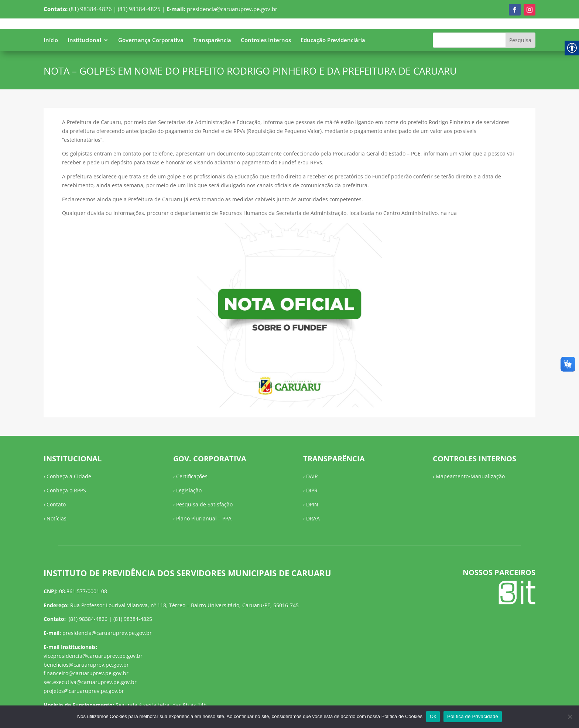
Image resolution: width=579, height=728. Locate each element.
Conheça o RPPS (66, 490)
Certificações (192, 476)
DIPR (312, 490)
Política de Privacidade (473, 716)
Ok (433, 716)
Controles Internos (266, 40)
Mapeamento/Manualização (470, 476)
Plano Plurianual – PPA (204, 518)
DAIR (312, 476)
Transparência (212, 40)
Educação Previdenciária (333, 40)
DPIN (312, 504)
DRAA (313, 518)
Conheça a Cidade (69, 476)
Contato (56, 504)
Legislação (189, 490)
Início (51, 40)
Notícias (56, 518)
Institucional (84, 40)
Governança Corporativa (151, 40)
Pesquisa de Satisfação (204, 504)
